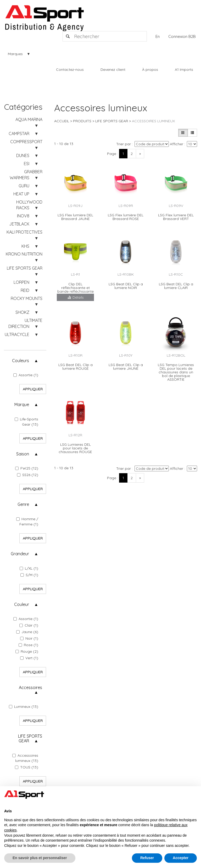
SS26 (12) (28, 475)
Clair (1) (29, 625)
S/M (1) (29, 575)
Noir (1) (29, 638)
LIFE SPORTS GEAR (30, 738)
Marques (15, 54)
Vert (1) (29, 658)
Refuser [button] (147, 858)
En (158, 36)
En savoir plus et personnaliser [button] (40, 858)
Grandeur (20, 554)
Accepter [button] (181, 858)
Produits (82, 121)
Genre (23, 504)
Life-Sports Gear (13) (26, 422)
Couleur (22, 604)
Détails (76, 297)
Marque (22, 404)
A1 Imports (184, 70)
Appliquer (33, 389)
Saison (23, 454)
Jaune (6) (27, 632)
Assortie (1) (26, 375)
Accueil (62, 121)
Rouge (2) (27, 651)
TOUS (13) (27, 767)
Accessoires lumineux (153, 121)
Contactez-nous (70, 70)
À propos (150, 70)
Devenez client (113, 70)
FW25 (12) (27, 468)
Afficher (177, 144)
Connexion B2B (182, 36)
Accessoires (30, 687)
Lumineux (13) (24, 707)
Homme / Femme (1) (27, 522)
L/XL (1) (29, 568)
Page (112, 154)
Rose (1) (28, 645)
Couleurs (21, 361)
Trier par (124, 144)
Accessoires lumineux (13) (25, 758)
